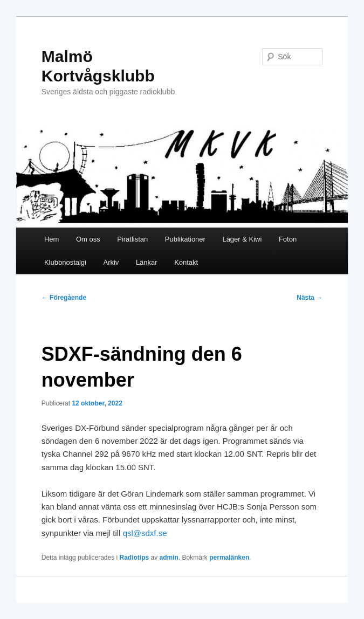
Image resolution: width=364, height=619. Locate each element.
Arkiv (111, 262)
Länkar (147, 262)
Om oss (88, 239)
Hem (51, 239)
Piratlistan (132, 239)
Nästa (310, 298)
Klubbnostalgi (65, 262)
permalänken (229, 558)
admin (169, 558)
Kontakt (186, 262)
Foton (288, 239)
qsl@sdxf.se (145, 533)
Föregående (64, 298)
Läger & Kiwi (242, 239)
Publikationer (185, 239)
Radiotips (135, 558)
